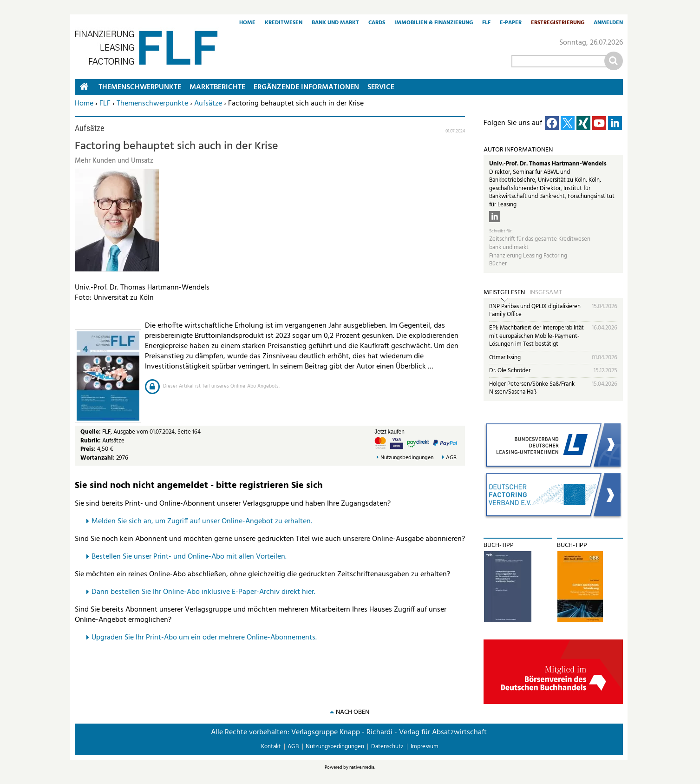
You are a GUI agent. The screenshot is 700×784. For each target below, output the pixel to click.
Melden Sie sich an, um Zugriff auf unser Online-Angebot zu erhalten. (202, 521)
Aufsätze (208, 104)
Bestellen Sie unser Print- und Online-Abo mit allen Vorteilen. (189, 557)
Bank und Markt (335, 23)
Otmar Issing (505, 358)
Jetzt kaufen (389, 432)
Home (247, 23)
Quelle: (91, 432)
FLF (486, 23)
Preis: (88, 449)
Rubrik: (91, 441)
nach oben (353, 712)
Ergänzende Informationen (306, 87)
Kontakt (271, 747)
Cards (377, 23)
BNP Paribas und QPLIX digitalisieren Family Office (535, 311)
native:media (362, 767)
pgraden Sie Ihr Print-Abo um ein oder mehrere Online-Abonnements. (206, 638)
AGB (451, 458)
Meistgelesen (504, 293)
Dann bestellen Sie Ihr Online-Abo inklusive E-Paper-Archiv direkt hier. (203, 592)
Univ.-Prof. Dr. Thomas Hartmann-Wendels (548, 164)
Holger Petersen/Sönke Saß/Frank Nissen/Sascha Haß (532, 388)
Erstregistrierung (558, 23)
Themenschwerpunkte (152, 104)
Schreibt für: (501, 231)
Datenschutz (387, 747)
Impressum (425, 747)
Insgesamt (546, 293)
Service (381, 87)
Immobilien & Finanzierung (434, 23)
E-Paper (511, 23)
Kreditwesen (284, 23)
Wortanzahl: (98, 458)
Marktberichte (217, 87)
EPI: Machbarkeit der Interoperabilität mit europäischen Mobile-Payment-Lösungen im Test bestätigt (536, 336)
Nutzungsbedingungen (407, 458)
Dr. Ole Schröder (510, 371)
